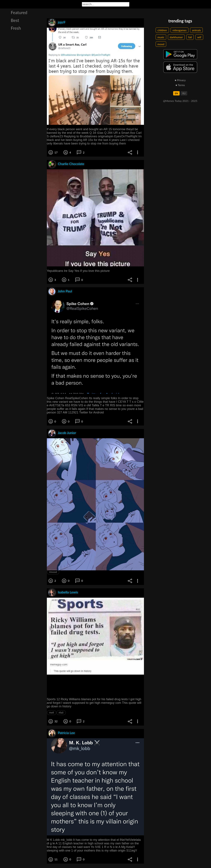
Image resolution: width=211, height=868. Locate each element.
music (161, 37)
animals (196, 30)
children (162, 30)
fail (190, 37)
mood (161, 44)
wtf (199, 37)
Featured (19, 12)
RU (184, 93)
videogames (180, 30)
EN (176, 93)
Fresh (16, 28)
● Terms (180, 85)
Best (15, 20)
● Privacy (180, 80)
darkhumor (176, 37)
